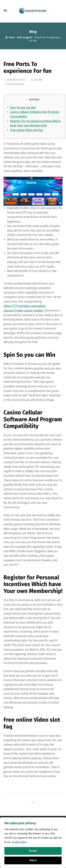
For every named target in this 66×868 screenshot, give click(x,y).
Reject (33, 860)
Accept (33, 851)
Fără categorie (16, 84)
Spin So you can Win (23, 108)
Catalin (38, 80)
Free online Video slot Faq (27, 130)
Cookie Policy (19, 842)
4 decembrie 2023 (15, 80)
